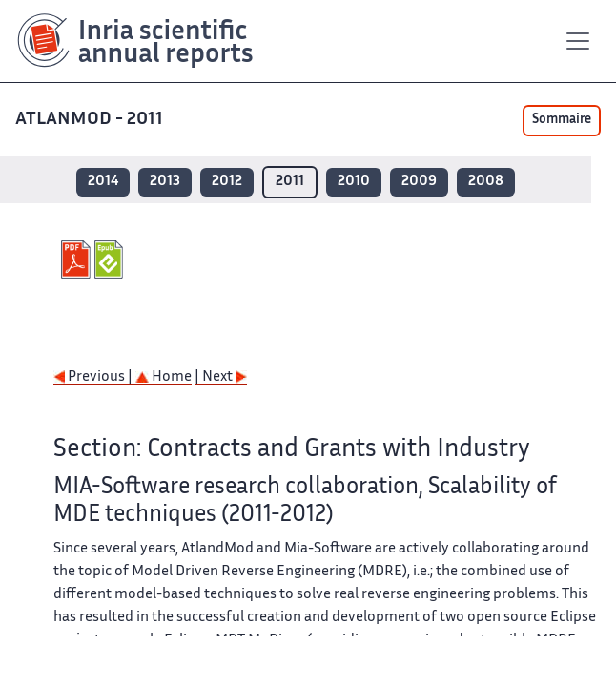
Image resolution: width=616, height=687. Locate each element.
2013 (165, 182)
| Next (221, 377)
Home (164, 377)
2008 (486, 182)
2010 (354, 182)
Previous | (94, 377)
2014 (103, 182)
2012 (227, 182)
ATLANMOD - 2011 (89, 120)
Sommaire (562, 120)
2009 (419, 182)
